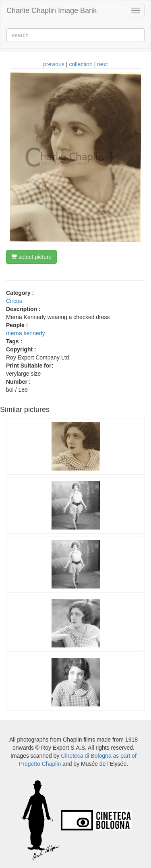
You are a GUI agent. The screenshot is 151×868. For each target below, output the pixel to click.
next (102, 64)
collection (81, 64)
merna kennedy (26, 333)
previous (54, 64)
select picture (31, 257)
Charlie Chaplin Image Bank (52, 11)
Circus (14, 301)
